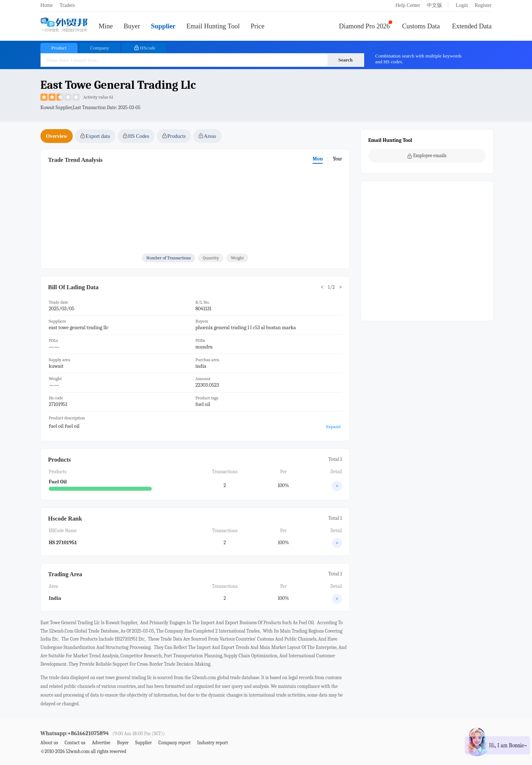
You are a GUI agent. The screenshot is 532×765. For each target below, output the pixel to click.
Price (258, 26)
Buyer (132, 26)
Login (462, 5)
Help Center (408, 5)
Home (47, 5)
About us (49, 743)
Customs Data (421, 26)
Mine (106, 26)
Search (346, 60)
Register (483, 5)
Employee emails (427, 156)
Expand (333, 427)
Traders (67, 5)
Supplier (163, 26)
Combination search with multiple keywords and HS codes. (418, 59)
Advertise (101, 743)
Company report (174, 743)
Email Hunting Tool (213, 26)
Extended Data (472, 26)
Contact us (75, 743)
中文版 (434, 5)
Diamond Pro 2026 (365, 26)
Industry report (213, 743)
